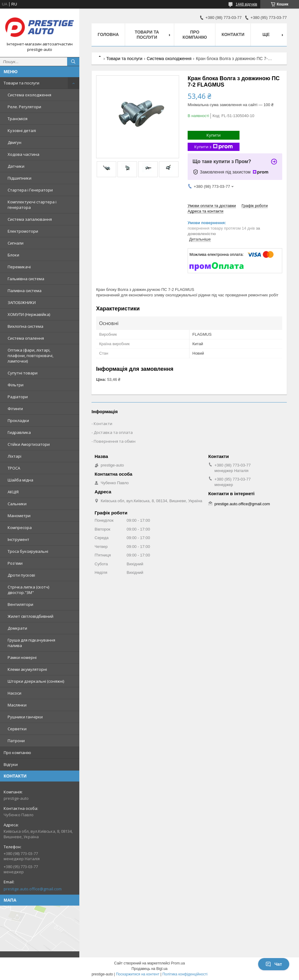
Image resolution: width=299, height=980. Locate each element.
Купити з (214, 147)
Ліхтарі (14, 456)
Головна (108, 34)
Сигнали (16, 243)
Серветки (17, 729)
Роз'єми (15, 563)
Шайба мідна (20, 480)
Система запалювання (30, 219)
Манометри (19, 516)
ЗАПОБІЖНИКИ (22, 302)
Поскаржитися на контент (138, 974)
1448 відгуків (246, 4)
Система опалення (26, 338)
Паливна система (25, 291)
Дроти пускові (21, 575)
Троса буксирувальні (28, 551)
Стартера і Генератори (30, 190)
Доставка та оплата (113, 432)
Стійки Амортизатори (29, 444)
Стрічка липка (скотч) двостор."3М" (28, 590)
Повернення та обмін (115, 441)
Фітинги (15, 409)
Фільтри (16, 385)
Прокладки (18, 420)
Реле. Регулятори (24, 107)
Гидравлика (19, 432)
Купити (214, 135)
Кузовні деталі (22, 131)
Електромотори (23, 231)
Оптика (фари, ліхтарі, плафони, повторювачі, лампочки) (31, 356)
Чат (274, 964)
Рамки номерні (22, 657)
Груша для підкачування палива (31, 643)
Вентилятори (20, 604)
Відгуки (11, 764)
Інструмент (18, 539)
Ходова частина (23, 154)
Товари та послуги (22, 83)
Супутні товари (23, 373)
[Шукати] (73, 62)
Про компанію (17, 753)
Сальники (17, 504)
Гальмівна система (26, 279)
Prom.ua (178, 963)
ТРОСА (14, 468)
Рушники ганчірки (25, 717)
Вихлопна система (25, 326)
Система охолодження (29, 95)
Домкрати (17, 628)
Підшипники (20, 178)
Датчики (16, 166)
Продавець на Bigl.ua (149, 969)
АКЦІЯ (13, 492)
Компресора (20, 528)
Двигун (14, 142)
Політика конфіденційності (185, 974)
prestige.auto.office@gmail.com (33, 889)
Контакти (233, 34)
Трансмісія (18, 119)
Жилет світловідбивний (31, 616)
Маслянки (17, 705)
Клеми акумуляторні (27, 669)
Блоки (13, 255)
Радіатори (18, 397)
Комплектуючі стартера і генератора (32, 205)
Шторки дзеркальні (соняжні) (36, 681)
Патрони (16, 741)
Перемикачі (19, 267)
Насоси (14, 693)
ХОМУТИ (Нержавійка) (29, 314)
